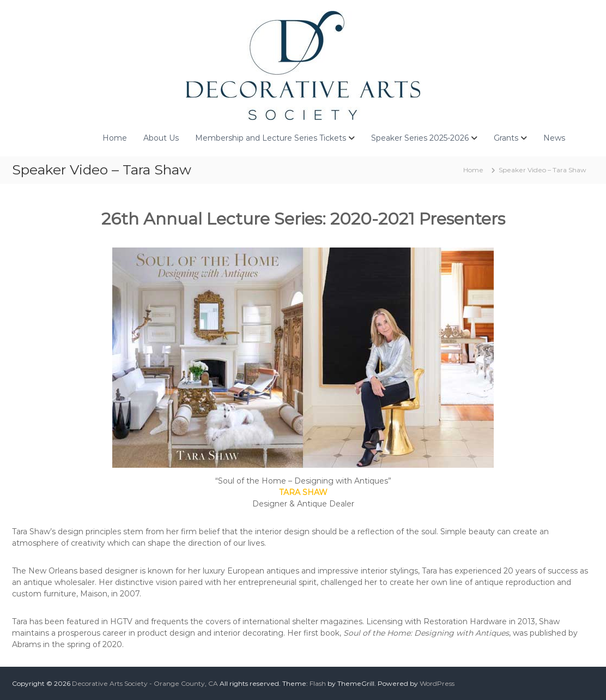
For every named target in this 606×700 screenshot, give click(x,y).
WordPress (437, 683)
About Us (161, 138)
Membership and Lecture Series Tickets (271, 138)
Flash (318, 683)
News (554, 138)
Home (115, 138)
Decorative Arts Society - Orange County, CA (145, 683)
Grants (506, 138)
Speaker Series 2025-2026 (420, 138)
